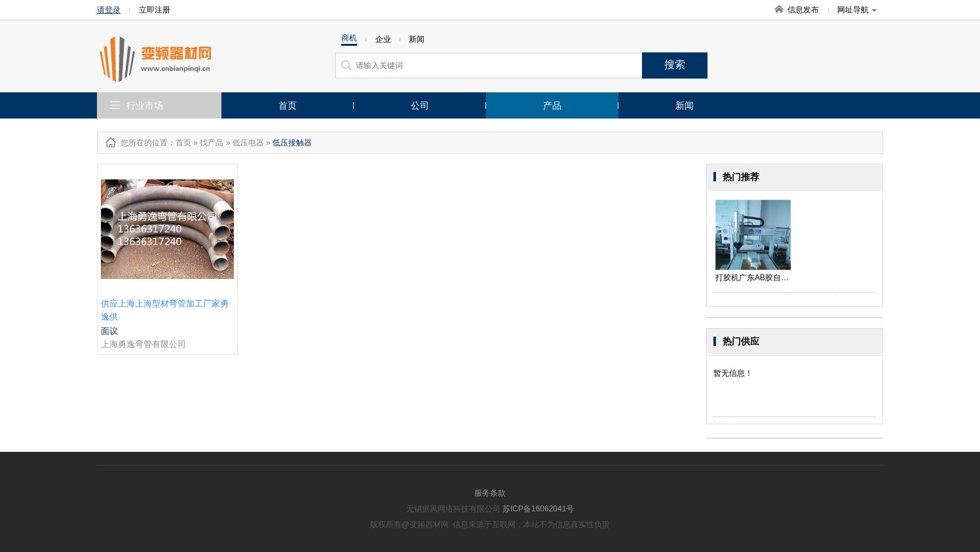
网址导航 (857, 10)
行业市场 (145, 105)
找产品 (212, 143)
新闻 (685, 105)
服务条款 (490, 493)
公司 (420, 105)
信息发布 (803, 10)
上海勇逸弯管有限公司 (143, 344)
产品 (552, 105)
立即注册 (155, 10)
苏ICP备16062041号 (538, 509)
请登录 (109, 10)
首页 (288, 105)
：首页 (179, 143)
